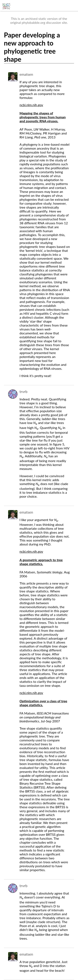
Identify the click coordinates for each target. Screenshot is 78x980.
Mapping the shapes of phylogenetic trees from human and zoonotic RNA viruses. (43, 117)
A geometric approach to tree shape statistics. (41, 562)
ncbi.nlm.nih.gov (31, 105)
